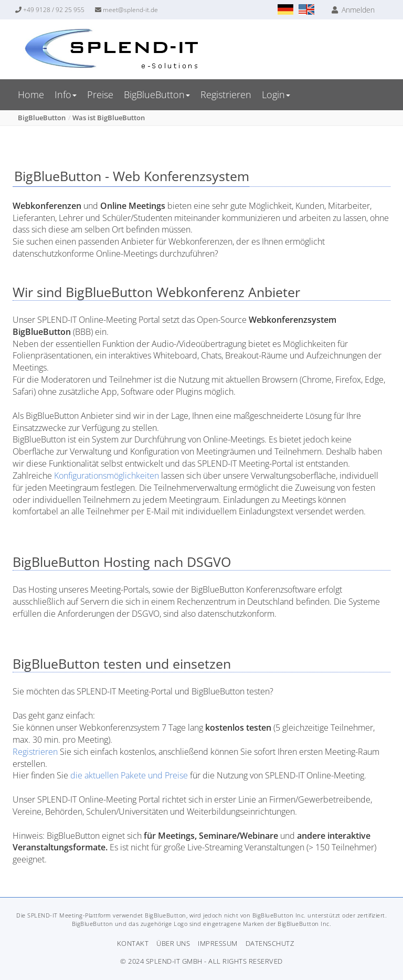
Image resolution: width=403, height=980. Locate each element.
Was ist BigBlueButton (109, 118)
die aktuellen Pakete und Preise (129, 775)
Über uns (173, 943)
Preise (100, 94)
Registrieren (226, 94)
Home (31, 94)
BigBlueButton (157, 94)
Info (66, 94)
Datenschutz (270, 943)
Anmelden (353, 10)
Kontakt (133, 943)
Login (276, 94)
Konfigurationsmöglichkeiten (108, 476)
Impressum (218, 943)
